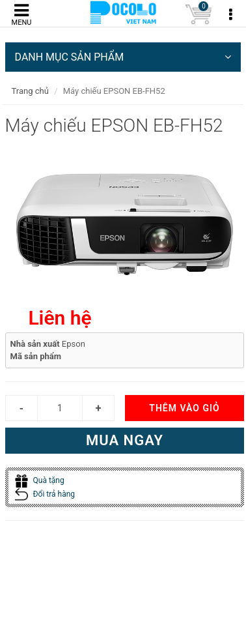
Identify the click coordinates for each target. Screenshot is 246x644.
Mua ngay (125, 440)
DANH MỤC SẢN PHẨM (123, 57)
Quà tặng (40, 480)
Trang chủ (30, 91)
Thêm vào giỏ (184, 408)
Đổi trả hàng (45, 494)
